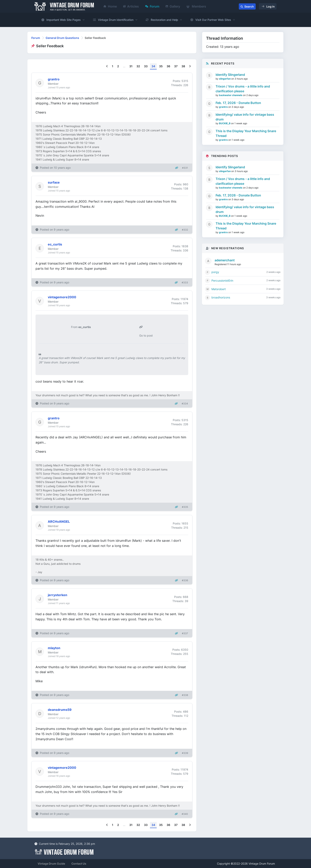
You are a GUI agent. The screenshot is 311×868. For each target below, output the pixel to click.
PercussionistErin (222, 281)
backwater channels (231, 95)
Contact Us (79, 864)
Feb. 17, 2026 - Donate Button (238, 103)
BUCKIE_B (225, 123)
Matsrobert (219, 289)
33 (146, 66)
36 (168, 66)
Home (110, 6)
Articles (131, 6)
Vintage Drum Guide (51, 864)
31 (131, 66)
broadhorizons (221, 297)
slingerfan (225, 79)
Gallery (173, 6)
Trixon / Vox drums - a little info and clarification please (243, 89)
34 (153, 66)
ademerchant (225, 260)
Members (196, 6)
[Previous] (107, 66)
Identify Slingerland (230, 75)
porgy (215, 272)
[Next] (190, 66)
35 (161, 66)
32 (138, 66)
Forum (152, 6)
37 (176, 66)
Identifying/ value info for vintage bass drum (245, 117)
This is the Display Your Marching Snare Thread (246, 133)
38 (183, 66)
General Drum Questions (62, 38)
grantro (224, 107)
